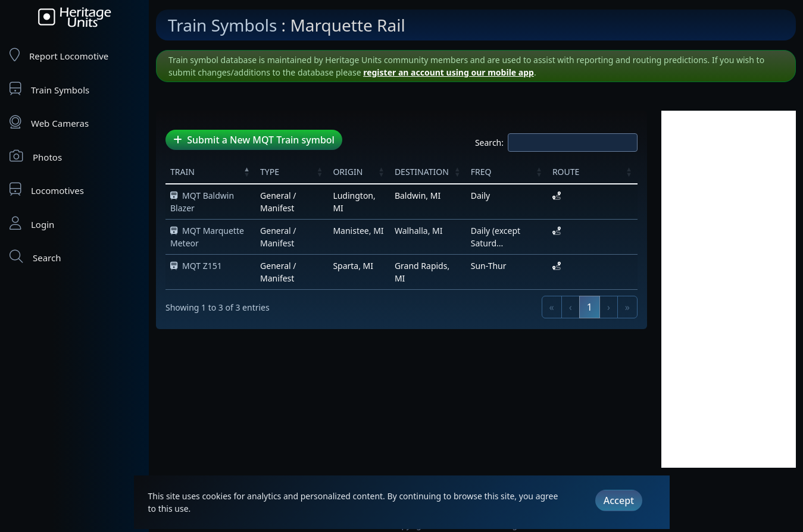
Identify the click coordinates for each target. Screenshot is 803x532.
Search (35, 257)
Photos (36, 156)
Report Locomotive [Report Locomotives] (59, 55)
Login (32, 223)
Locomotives (47, 190)
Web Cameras (49, 122)
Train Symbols (49, 89)
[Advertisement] (729, 289)
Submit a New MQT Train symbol (254, 140)
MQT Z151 (196, 266)
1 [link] (590, 307)
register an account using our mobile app (449, 72)
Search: (489, 143)
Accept (619, 500)
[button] (247, 171)
